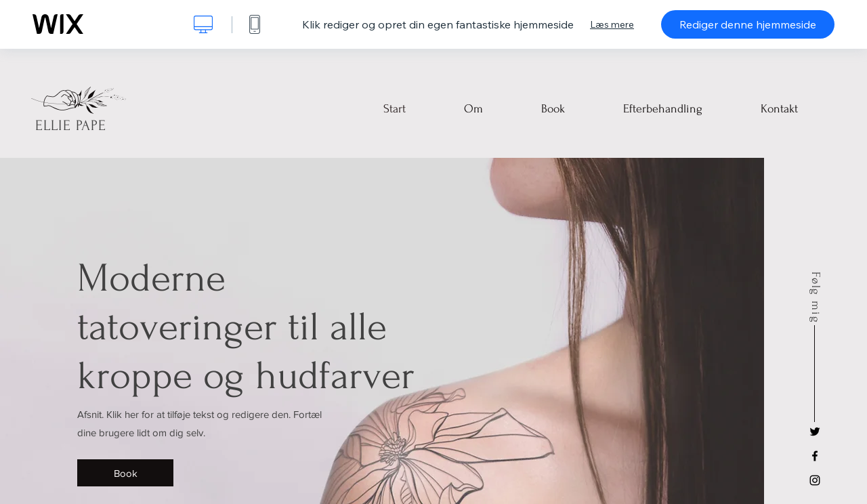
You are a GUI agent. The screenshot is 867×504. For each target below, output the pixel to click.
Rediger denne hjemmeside (748, 24)
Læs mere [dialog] (612, 24)
